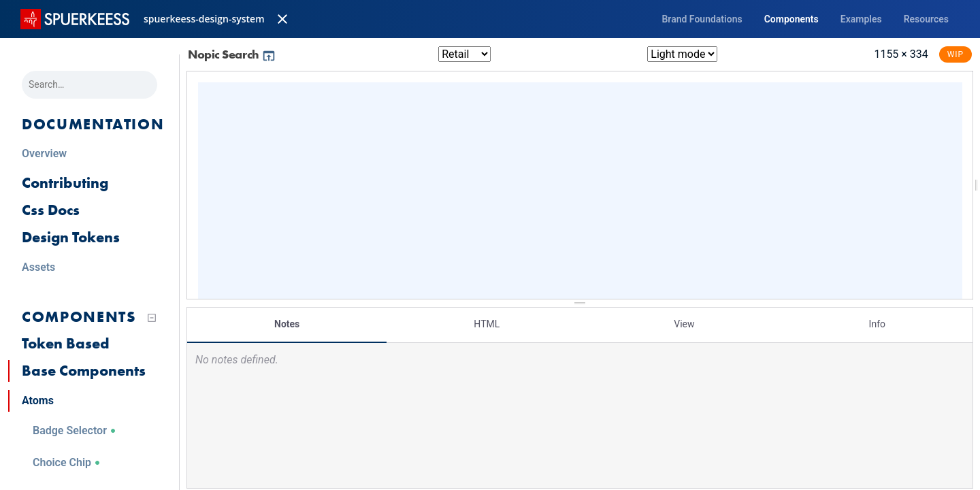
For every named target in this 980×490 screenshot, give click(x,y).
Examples (861, 19)
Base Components (84, 371)
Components (791, 19)
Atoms (38, 401)
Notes (287, 323)
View (684, 323)
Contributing (65, 183)
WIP (955, 54)
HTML (487, 323)
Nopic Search (232, 54)
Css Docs (51, 210)
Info (877, 323)
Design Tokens (71, 237)
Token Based (66, 343)
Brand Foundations (702, 19)
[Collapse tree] (152, 318)
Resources (926, 19)
